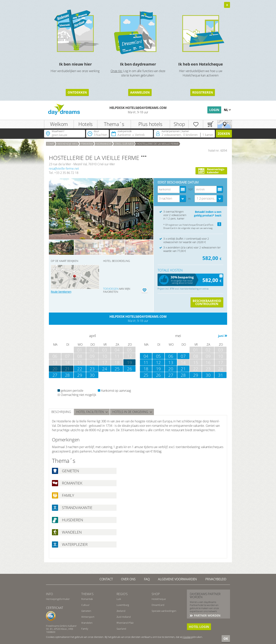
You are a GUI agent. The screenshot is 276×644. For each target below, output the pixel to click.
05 (159, 356)
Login (214, 110)
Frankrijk (87, 144)
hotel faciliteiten (90, 412)
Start (51, 144)
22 (80, 369)
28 (67, 375)
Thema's (87, 594)
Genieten (86, 611)
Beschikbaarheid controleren (207, 302)
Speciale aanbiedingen (164, 611)
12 (159, 362)
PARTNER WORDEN (207, 615)
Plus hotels (150, 124)
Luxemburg (123, 605)
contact (106, 579)
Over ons (128, 579)
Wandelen (87, 623)
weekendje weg (68, 144)
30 (92, 375)
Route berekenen (61, 292)
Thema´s (114, 124)
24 (105, 369)
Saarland (121, 629)
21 (67, 369)
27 (55, 375)
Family (85, 629)
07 (183, 356)
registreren (203, 92)
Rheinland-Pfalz (125, 623)
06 (171, 356)
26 (130, 369)
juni (221, 336)
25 (117, 369)
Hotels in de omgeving (130, 412)
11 (146, 362)
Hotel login (199, 627)
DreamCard (158, 605)
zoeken (224, 134)
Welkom (59, 124)
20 (55, 369)
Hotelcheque (159, 599)
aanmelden (140, 92)
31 (221, 375)
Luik (119, 599)
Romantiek (87, 599)
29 (80, 375)
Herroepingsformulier (58, 599)
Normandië (104, 144)
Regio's (122, 594)
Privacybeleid (216, 579)
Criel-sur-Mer (124, 144)
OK (226, 639)
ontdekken (77, 92)
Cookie (187, 637)
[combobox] (172, 199)
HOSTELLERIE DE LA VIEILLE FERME (158, 144)
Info (49, 594)
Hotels (85, 124)
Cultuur (85, 605)
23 (92, 369)
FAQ (147, 579)
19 (159, 369)
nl (226, 110)
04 (146, 356)
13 (171, 362)
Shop (179, 124)
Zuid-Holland (124, 617)
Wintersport (88, 617)
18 (146, 369)
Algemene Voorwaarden (177, 579)
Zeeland (121, 611)
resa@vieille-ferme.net (64, 169)
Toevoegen (111, 289)
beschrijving (61, 412)
